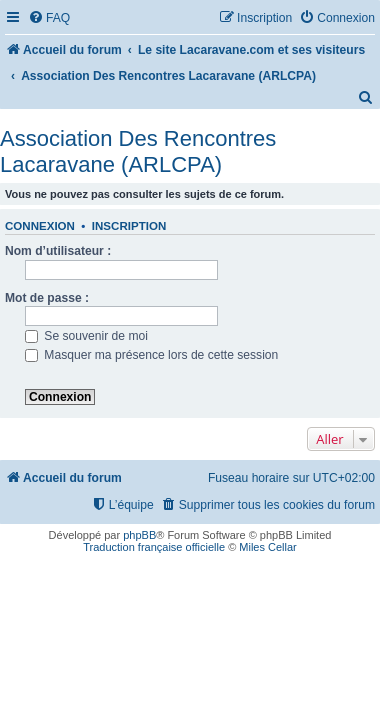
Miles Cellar (267, 547)
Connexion (40, 226)
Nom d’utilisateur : (58, 251)
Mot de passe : (47, 298)
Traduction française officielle (154, 547)
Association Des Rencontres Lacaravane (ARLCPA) (138, 151)
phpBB (139, 535)
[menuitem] (49, 18)
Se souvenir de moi (86, 336)
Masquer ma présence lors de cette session (151, 355)
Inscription (129, 226)
